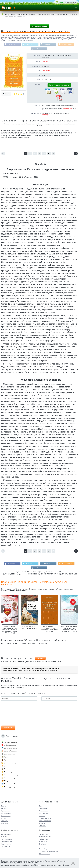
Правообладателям (46, 849)
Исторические (6, 813)
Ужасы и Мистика (45, 821)
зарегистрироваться (24, 671)
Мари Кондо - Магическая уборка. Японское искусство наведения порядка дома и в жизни (69, 629)
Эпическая (43, 826)
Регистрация (72, 2)
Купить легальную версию (59, 85)
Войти (61, 2)
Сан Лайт (45, 62)
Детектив (4, 808)
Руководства (46, 71)
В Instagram (47, 44)
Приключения (9, 760)
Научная (42, 816)
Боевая (42, 806)
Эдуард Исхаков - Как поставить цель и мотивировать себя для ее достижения (49, 629)
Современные (6, 844)
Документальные (10, 754)
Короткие (4, 837)
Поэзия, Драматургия (11, 787)
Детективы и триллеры (11, 748)
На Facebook (11, 44)
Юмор (6, 781)
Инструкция (46, 115)
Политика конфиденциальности (50, 851)
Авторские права (39, 26)
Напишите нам (68, 109)
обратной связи (63, 865)
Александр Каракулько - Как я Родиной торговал (30, 628)
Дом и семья (8, 766)
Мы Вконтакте (39, 49)
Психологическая (45, 818)
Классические (6, 816)
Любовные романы (10, 745)
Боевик (4, 806)
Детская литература (11, 763)
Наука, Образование (11, 751)
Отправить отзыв (8, 728)
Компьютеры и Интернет (12, 784)
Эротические (6, 846)
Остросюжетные (7, 842)
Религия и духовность (11, 772)
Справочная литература (12, 775)
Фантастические (7, 839)
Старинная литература (11, 778)
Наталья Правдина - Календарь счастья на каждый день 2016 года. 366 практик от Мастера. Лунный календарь (10, 630)
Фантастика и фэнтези (11, 742)
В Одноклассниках (68, 44)
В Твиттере (29, 44)
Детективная (43, 811)
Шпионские (5, 823)
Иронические (6, 811)
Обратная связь (44, 854)
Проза (6, 757)
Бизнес (7, 769)
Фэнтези (42, 823)
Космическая (43, 813)
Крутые (4, 818)
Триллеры (5, 821)
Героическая (43, 808)
